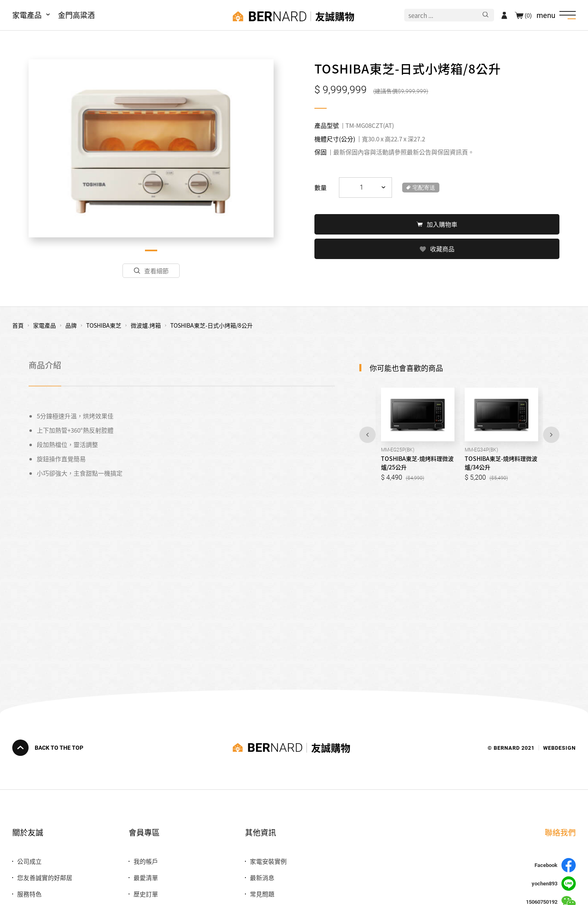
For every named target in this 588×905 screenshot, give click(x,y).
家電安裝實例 (268, 861)
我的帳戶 (146, 861)
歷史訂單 (146, 894)
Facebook (555, 865)
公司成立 (29, 861)
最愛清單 (146, 877)
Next (551, 435)
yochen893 (554, 884)
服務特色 (29, 894)
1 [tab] (151, 250)
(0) (528, 15)
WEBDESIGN (559, 747)
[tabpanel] (151, 148)
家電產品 (27, 15)
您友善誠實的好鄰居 (45, 877)
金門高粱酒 (76, 15)
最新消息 (262, 877)
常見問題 (262, 894)
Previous (367, 435)
